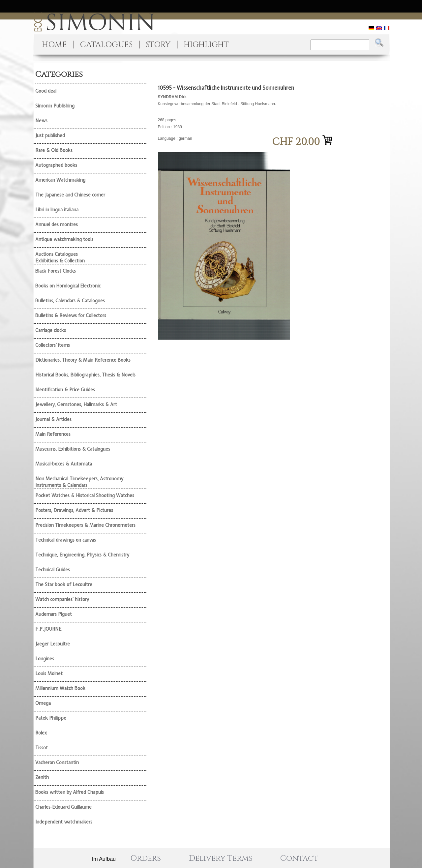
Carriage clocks (51, 330)
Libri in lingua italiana (57, 210)
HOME (54, 45)
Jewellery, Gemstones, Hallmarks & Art (76, 404)
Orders (146, 858)
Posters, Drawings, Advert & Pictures (74, 510)
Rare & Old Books (54, 150)
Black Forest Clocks (56, 271)
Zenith (42, 777)
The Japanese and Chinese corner (70, 195)
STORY (158, 45)
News (41, 121)
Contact (299, 858)
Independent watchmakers (64, 822)
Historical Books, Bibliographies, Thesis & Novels (85, 375)
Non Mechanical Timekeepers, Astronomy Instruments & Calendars (79, 482)
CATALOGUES (106, 45)
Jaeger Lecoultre (53, 644)
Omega (43, 703)
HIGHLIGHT (206, 45)
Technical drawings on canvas (66, 540)
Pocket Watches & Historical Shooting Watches (85, 495)
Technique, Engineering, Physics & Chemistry (82, 555)
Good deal (46, 91)
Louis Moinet (49, 673)
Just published (50, 135)
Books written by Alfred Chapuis (70, 792)
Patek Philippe (51, 718)
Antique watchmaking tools (64, 239)
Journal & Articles (53, 419)
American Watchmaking (60, 180)
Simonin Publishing (55, 106)
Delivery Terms (221, 858)
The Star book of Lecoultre (64, 584)
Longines (45, 659)
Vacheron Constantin (57, 763)
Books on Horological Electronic (68, 286)
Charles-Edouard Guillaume (63, 807)
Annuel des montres (57, 224)
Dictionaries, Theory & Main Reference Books (83, 360)
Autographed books (56, 165)
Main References (53, 434)
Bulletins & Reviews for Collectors (71, 315)
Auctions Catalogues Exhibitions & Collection (60, 257)
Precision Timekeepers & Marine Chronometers (85, 525)
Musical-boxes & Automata (64, 464)
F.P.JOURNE (48, 629)
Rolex (41, 733)
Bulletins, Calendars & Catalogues (70, 301)
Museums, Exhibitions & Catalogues (73, 449)
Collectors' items (53, 345)
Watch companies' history (62, 599)
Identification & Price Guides (65, 390)
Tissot (42, 748)
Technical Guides (53, 570)
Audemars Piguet (54, 614)
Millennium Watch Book (60, 688)
